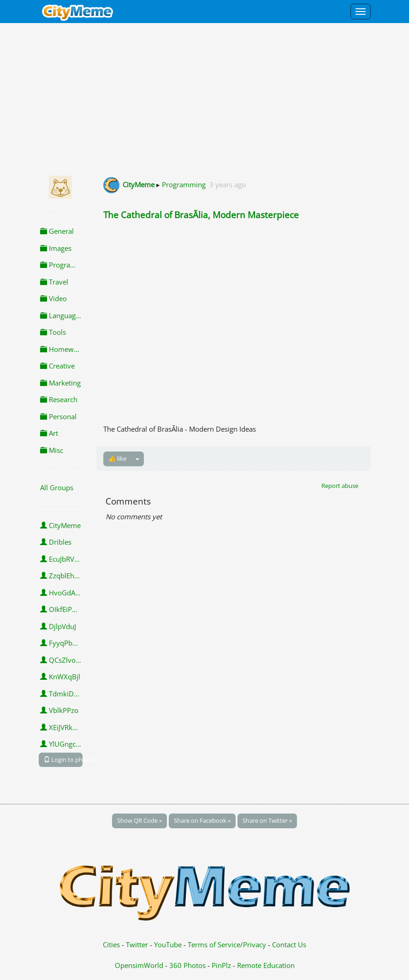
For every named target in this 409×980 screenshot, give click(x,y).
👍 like (117, 458)
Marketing (60, 383)
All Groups (57, 487)
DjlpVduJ (58, 626)
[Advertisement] (204, 98)
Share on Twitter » (267, 820)
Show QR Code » (139, 820)
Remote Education (266, 965)
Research (59, 399)
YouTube (168, 944)
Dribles (56, 542)
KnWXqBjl (60, 677)
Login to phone (63, 760)
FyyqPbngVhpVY (61, 643)
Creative (57, 366)
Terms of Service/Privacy (227, 944)
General (57, 231)
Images (56, 248)
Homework (61, 349)
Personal (58, 416)
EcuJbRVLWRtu (61, 559)
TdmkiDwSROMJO (61, 694)
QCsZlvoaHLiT (61, 660)
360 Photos (187, 965)
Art (49, 433)
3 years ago (228, 184)
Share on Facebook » (202, 820)
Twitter (137, 944)
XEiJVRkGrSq (61, 727)
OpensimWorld (139, 965)
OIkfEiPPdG (61, 609)
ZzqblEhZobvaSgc (61, 576)
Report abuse (340, 486)
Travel (54, 282)
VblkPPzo (59, 710)
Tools (53, 332)
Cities (111, 944)
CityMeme (60, 525)
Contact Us (289, 944)
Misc (52, 450)
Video (53, 298)
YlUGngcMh (61, 744)
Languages (61, 315)
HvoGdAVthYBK (61, 593)
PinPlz (221, 965)
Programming (61, 265)
